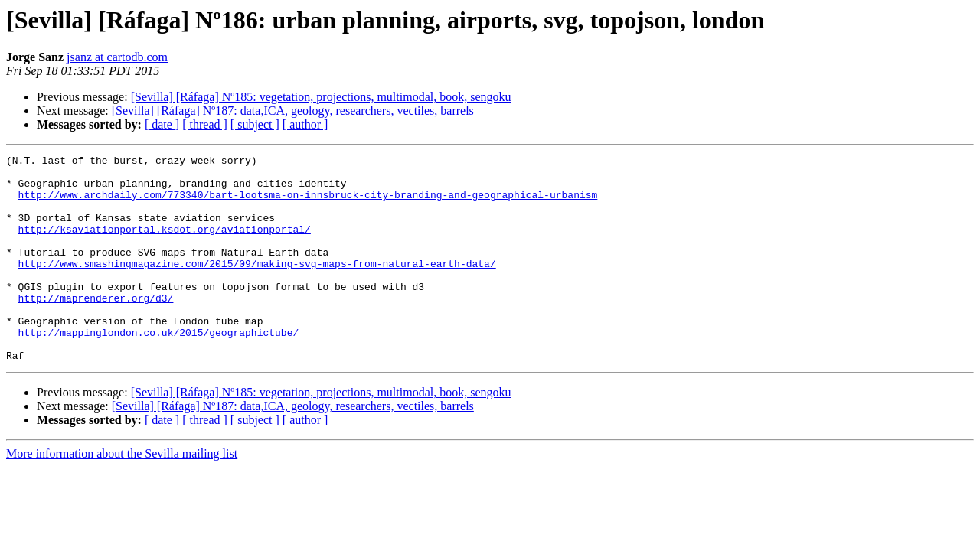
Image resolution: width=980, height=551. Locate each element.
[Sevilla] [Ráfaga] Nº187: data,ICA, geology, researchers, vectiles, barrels (293, 111)
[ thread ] (205, 124)
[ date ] (162, 124)
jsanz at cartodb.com (117, 57)
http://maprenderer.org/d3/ (96, 328)
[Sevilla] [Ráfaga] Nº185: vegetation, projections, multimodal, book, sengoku (321, 97)
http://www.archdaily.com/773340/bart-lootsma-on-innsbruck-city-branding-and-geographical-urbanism (308, 204)
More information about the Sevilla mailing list (122, 495)
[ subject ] (255, 124)
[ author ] (305, 124)
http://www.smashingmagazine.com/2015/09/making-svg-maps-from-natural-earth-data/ (257, 286)
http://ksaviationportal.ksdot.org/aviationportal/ (165, 245)
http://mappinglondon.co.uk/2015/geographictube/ (159, 369)
